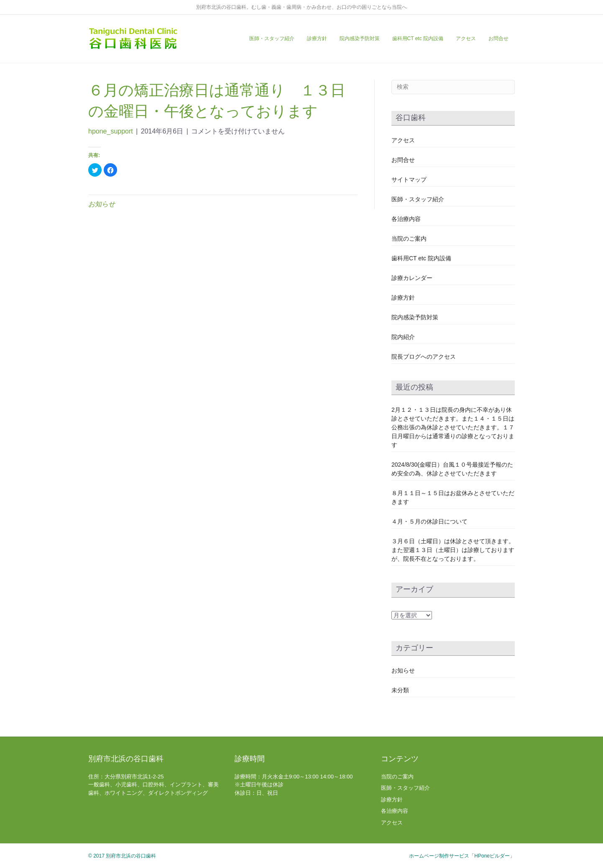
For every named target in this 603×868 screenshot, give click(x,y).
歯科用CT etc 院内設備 (418, 39)
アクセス (466, 39)
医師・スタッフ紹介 (272, 39)
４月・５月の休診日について (429, 521)
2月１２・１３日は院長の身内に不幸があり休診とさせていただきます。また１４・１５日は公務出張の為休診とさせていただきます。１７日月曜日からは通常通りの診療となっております (453, 427)
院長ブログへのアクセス (424, 357)
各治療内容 (406, 219)
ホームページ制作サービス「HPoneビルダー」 (462, 856)
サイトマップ (409, 180)
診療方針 (317, 39)
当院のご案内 (409, 239)
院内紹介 (403, 337)
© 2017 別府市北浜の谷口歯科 (122, 856)
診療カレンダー (412, 278)
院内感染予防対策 (360, 39)
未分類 (400, 690)
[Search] (453, 87)
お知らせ (102, 204)
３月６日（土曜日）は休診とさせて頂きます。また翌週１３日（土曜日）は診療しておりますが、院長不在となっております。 (453, 550)
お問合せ (498, 39)
